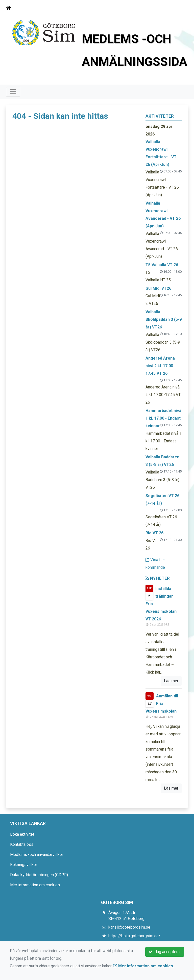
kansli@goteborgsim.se (129, 927)
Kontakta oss (22, 844)
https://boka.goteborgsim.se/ (134, 936)
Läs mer (171, 681)
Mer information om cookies (35, 885)
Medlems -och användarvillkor (37, 855)
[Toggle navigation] (181, 8)
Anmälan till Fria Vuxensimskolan (162, 704)
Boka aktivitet (22, 834)
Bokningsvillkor (24, 865)
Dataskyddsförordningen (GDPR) (39, 875)
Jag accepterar (165, 952)
